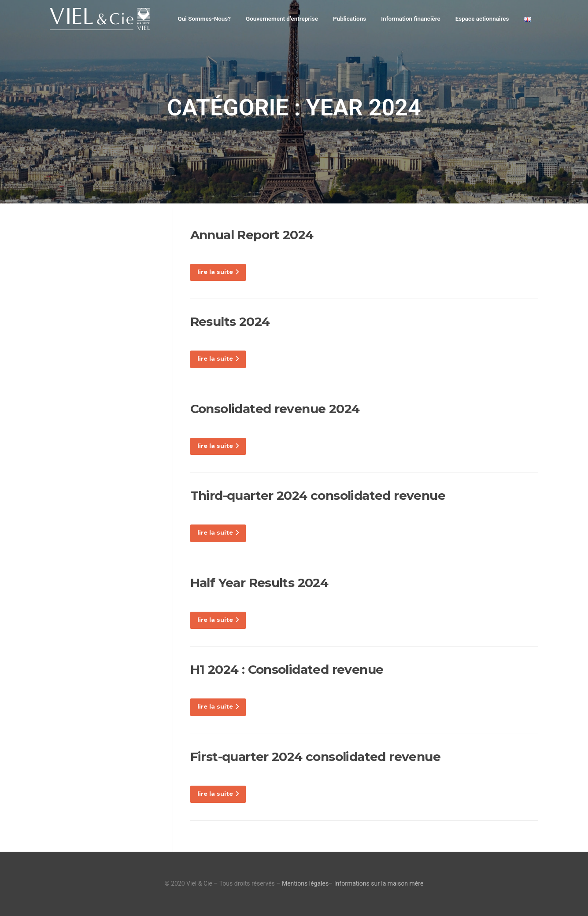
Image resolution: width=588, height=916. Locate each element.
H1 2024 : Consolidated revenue (287, 669)
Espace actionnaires (482, 18)
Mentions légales (305, 883)
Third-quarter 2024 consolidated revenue (318, 495)
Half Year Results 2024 (259, 583)
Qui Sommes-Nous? (204, 18)
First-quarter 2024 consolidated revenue (316, 757)
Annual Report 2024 (252, 235)
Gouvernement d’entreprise (282, 18)
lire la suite (218, 272)
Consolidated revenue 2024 (275, 409)
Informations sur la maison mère (379, 883)
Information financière (410, 18)
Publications (349, 18)
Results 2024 (230, 321)
